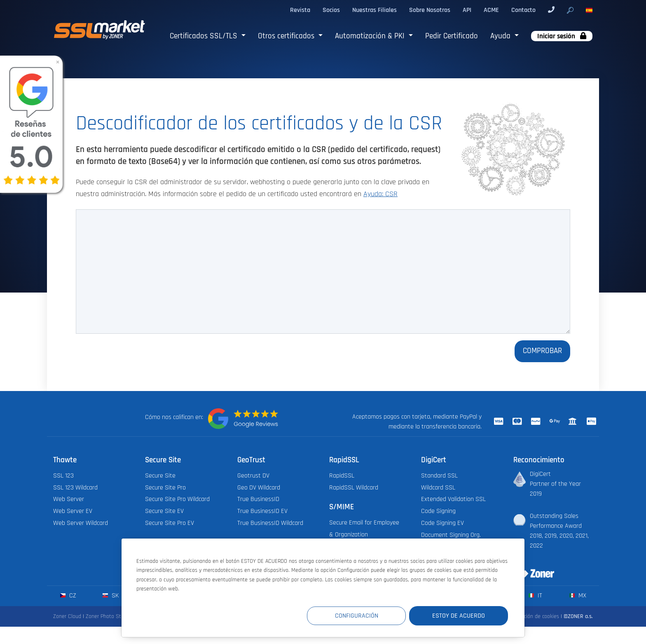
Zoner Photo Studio (108, 616)
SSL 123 (63, 476)
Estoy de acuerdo (459, 616)
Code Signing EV (442, 523)
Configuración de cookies (530, 616)
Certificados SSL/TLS (205, 36)
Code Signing (438, 511)
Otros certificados (287, 36)
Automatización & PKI (371, 36)
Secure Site (160, 476)
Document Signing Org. (451, 535)
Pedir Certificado (452, 36)
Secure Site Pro (165, 488)
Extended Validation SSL (453, 499)
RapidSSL (342, 476)
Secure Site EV (164, 511)
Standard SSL (439, 476)
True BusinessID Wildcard (270, 523)
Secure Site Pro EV (170, 523)
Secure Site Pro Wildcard (177, 499)
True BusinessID (258, 499)
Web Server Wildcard (81, 523)
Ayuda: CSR (380, 194)
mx (578, 596)
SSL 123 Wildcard (75, 488)
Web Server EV (73, 511)
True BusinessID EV (262, 511)
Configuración (357, 616)
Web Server (69, 499)
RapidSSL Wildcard (354, 488)
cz (68, 596)
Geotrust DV (253, 476)
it (535, 596)
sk (111, 596)
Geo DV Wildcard (259, 488)
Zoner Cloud (67, 616)
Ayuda (501, 36)
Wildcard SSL (438, 488)
